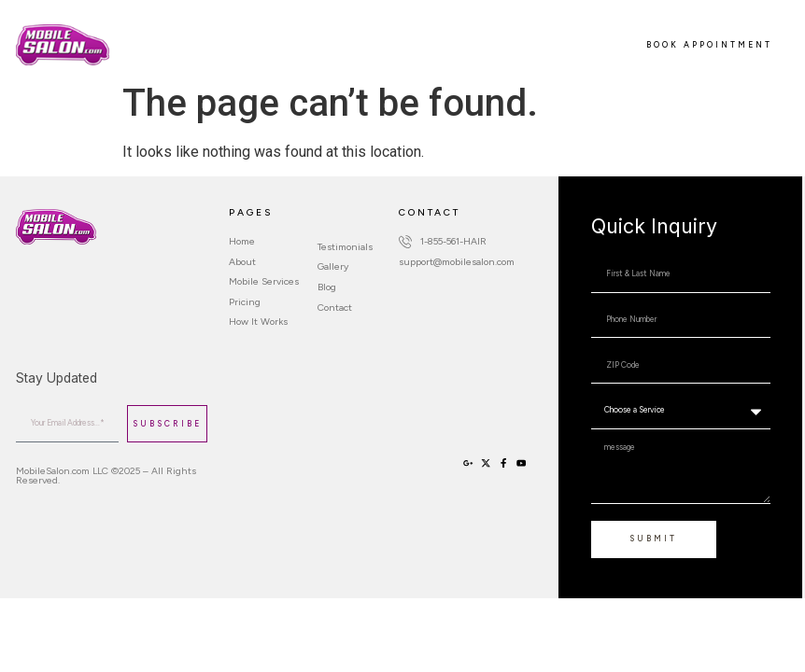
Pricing (357, 35)
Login (276, 54)
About (196, 35)
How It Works (430, 35)
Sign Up (156, 54)
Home (143, 35)
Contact (219, 54)
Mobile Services (275, 35)
